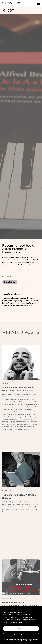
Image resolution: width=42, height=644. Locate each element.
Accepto (21, 629)
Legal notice (33, 640)
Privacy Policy (22, 640)
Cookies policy (10, 640)
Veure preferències (21, 635)
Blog (8, 11)
